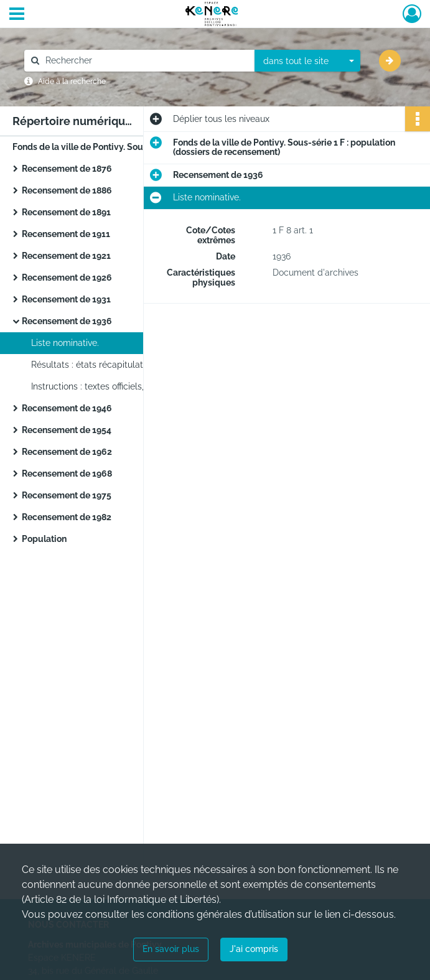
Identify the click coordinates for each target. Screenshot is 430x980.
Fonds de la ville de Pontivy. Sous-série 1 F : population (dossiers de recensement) (137, 147)
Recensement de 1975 (67, 495)
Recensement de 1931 (66, 299)
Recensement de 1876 (67, 169)
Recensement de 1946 (67, 408)
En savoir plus (171, 949)
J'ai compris (254, 949)
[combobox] (307, 61)
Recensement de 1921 (66, 256)
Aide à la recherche (72, 82)
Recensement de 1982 (67, 517)
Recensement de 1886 (67, 190)
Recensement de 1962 (67, 452)
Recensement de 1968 (67, 474)
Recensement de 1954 (67, 430)
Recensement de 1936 (67, 321)
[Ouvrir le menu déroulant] (17, 15)
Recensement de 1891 (66, 212)
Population (44, 539)
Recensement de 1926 (67, 278)
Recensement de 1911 (66, 234)
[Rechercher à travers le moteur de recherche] (146, 61)
